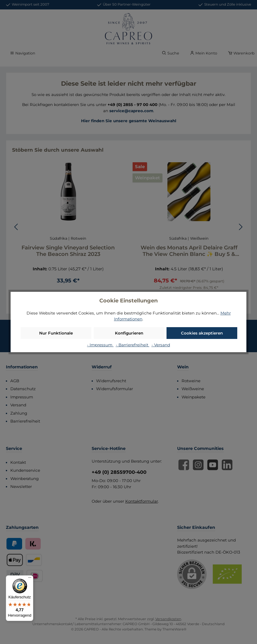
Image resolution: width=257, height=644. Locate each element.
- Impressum (100, 345)
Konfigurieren (129, 333)
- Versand (161, 345)
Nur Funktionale (56, 333)
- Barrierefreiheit (133, 345)
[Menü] (30, 579)
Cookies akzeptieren (202, 333)
